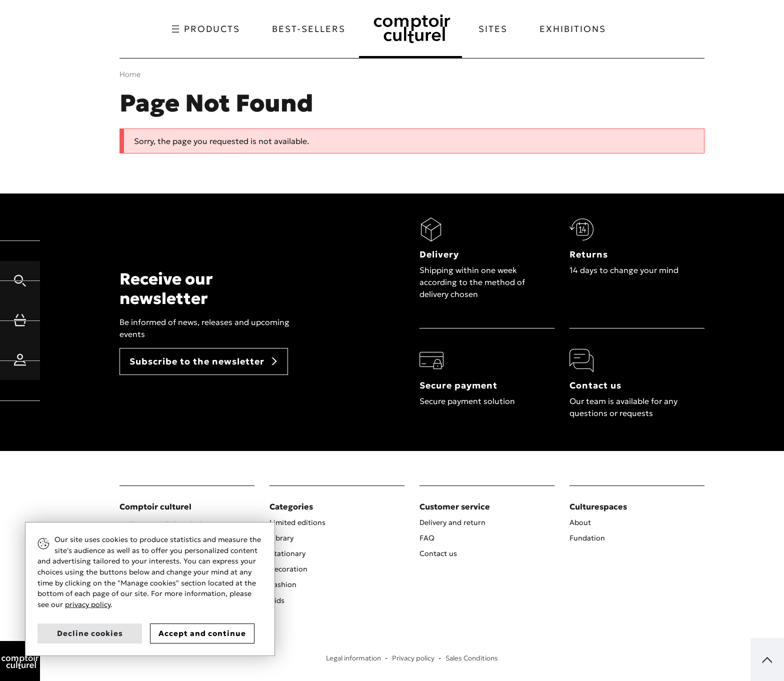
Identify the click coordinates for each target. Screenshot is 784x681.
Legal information (353, 658)
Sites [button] (494, 29)
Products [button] (205, 29)
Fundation (587, 538)
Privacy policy (413, 658)
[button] (20, 280)
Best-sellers (308, 29)
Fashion (283, 584)
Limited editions (297, 522)
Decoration (288, 569)
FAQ (427, 538)
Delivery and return (452, 522)
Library (281, 538)
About (580, 522)
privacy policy (88, 604)
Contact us (438, 553)
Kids (277, 600)
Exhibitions (574, 29)
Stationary (287, 553)
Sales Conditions (472, 658)
